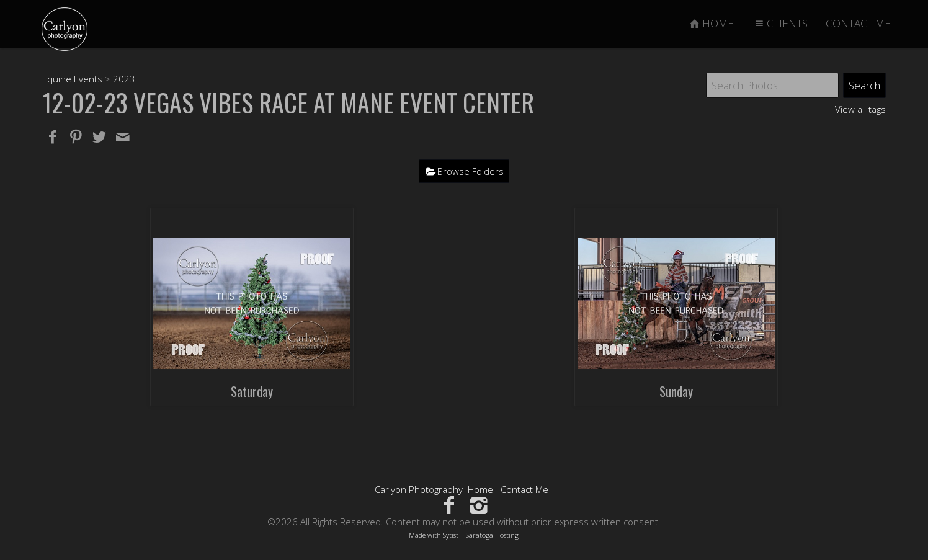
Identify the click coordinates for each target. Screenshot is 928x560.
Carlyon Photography (419, 489)
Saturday (252, 391)
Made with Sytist (434, 535)
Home (480, 489)
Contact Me (524, 489)
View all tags (860, 109)
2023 (124, 79)
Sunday (676, 391)
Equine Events (72, 79)
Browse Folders (471, 171)
